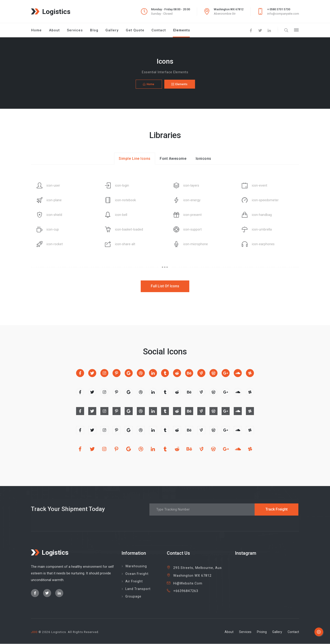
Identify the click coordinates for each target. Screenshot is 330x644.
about (229, 632)
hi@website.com (188, 584)
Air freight (134, 582)
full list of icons (165, 286)
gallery (277, 632)
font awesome (173, 159)
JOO (34, 632)
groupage (133, 597)
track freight (276, 509)
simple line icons (135, 159)
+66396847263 (186, 591)
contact (293, 632)
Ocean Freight (137, 574)
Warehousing (136, 566)
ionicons (203, 159)
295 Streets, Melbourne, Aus (198, 568)
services (245, 632)
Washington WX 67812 (192, 576)
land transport (138, 589)
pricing (262, 632)
